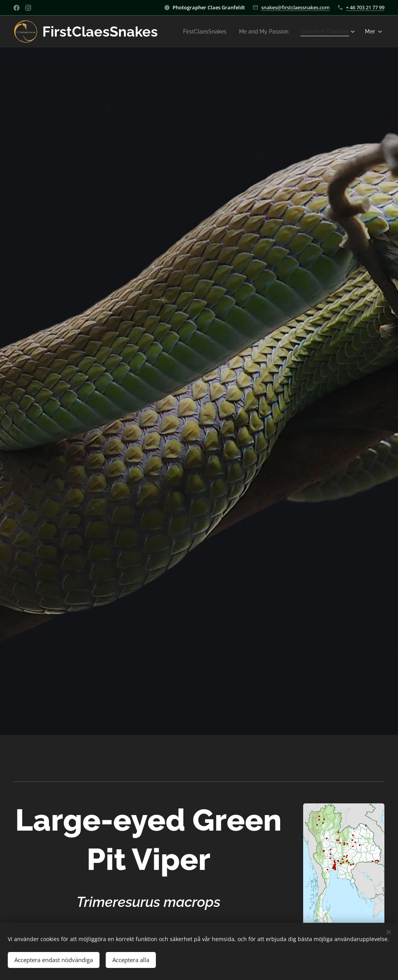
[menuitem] (264, 32)
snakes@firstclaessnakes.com (295, 7)
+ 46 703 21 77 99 (365, 7)
